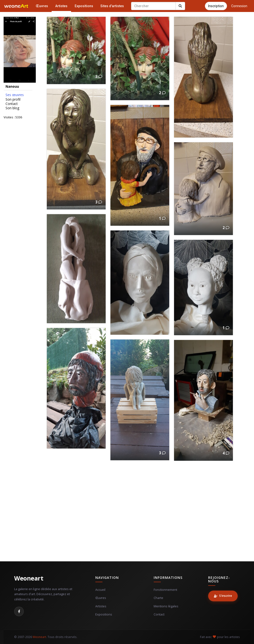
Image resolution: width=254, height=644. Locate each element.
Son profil (13, 99)
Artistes (61, 6)
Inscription (216, 6)
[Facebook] (19, 611)
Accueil (100, 590)
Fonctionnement (165, 590)
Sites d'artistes (112, 6)
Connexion (239, 6)
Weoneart (29, 578)
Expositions (84, 6)
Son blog (12, 108)
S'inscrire (223, 596)
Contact (12, 104)
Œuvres (42, 6)
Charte (158, 598)
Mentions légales (166, 606)
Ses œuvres (15, 95)
